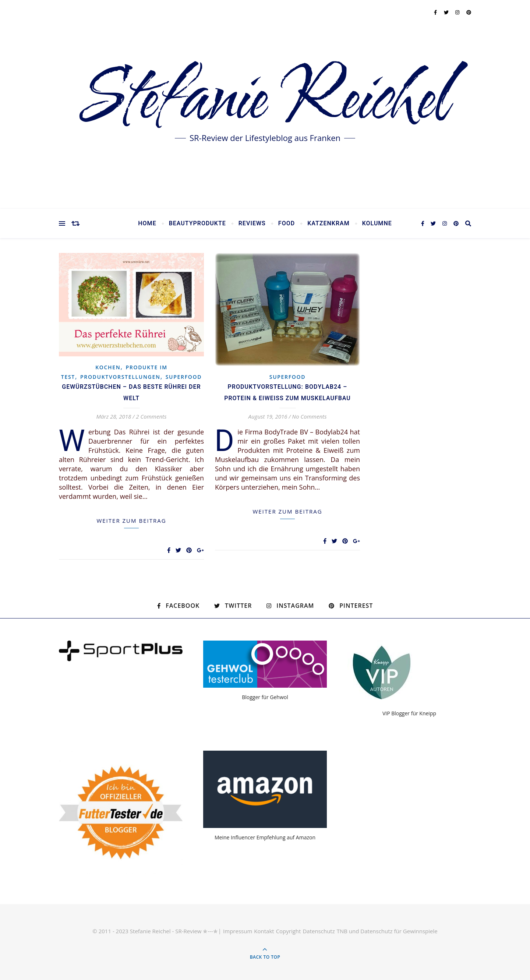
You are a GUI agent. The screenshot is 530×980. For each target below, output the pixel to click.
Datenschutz (319, 931)
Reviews (252, 223)
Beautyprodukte (197, 223)
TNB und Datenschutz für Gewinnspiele (387, 931)
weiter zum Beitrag (131, 521)
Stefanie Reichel (265, 99)
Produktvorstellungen (120, 377)
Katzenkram (328, 223)
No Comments (310, 416)
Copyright (289, 931)
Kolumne (377, 223)
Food (287, 223)
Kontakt (264, 931)
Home (147, 223)
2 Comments (151, 416)
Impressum (238, 931)
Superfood (184, 377)
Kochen (108, 367)
